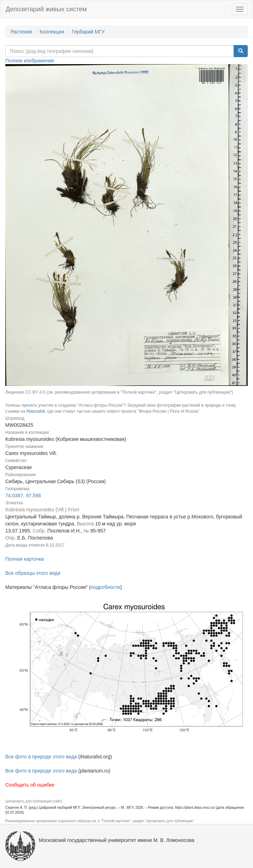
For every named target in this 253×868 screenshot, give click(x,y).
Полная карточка (25, 559)
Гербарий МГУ (88, 32)
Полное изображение (30, 61)
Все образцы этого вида (33, 573)
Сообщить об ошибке (30, 785)
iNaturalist (36, 411)
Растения (21, 32)
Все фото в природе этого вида (41, 757)
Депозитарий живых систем (46, 9)
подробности (105, 587)
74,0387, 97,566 (23, 495)
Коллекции (52, 32)
